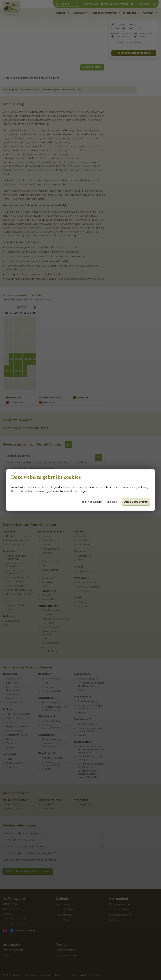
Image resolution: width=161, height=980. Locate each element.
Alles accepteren (136, 502)
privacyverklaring (139, 487)
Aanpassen (112, 502)
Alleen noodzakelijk (91, 502)
